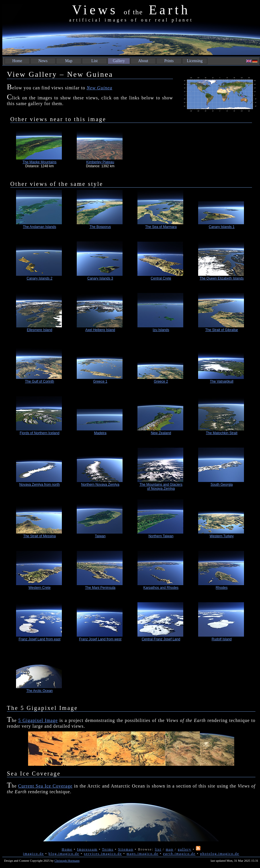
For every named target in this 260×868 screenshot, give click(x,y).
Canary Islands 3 (100, 278)
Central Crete (161, 278)
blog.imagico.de (64, 854)
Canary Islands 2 (40, 278)
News (43, 61)
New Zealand (161, 433)
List (94, 61)
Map (69, 61)
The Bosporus (100, 227)
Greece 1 (100, 381)
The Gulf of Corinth (39, 381)
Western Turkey (222, 536)
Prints (169, 61)
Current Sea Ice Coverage (45, 786)
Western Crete (39, 588)
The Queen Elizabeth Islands (222, 278)
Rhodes (221, 588)
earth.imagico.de (179, 854)
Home (17, 61)
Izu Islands (161, 330)
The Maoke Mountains (40, 162)
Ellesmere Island (40, 330)
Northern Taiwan (161, 536)
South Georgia (221, 485)
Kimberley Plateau (100, 162)
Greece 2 (161, 381)
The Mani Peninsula (100, 588)
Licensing (195, 61)
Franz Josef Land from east (40, 639)
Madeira (100, 433)
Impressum (87, 849)
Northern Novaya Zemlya (100, 485)
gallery (185, 849)
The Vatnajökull (222, 381)
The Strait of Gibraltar (222, 330)
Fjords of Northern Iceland (40, 433)
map (170, 849)
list (158, 849)
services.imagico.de (103, 854)
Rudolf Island (222, 639)
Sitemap (126, 849)
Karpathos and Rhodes (161, 588)
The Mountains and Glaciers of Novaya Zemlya (161, 487)
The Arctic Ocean (40, 691)
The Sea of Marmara (161, 227)
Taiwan (100, 536)
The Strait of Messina (39, 536)
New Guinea (100, 88)
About (143, 61)
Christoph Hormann (67, 861)
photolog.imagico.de (220, 854)
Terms (108, 849)
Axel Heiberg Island (100, 330)
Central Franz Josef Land (161, 639)
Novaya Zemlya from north (39, 485)
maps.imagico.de (142, 854)
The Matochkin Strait (222, 433)
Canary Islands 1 (222, 227)
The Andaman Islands (40, 227)
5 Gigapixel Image (38, 720)
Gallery (119, 61)
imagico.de (33, 854)
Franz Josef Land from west (100, 639)
